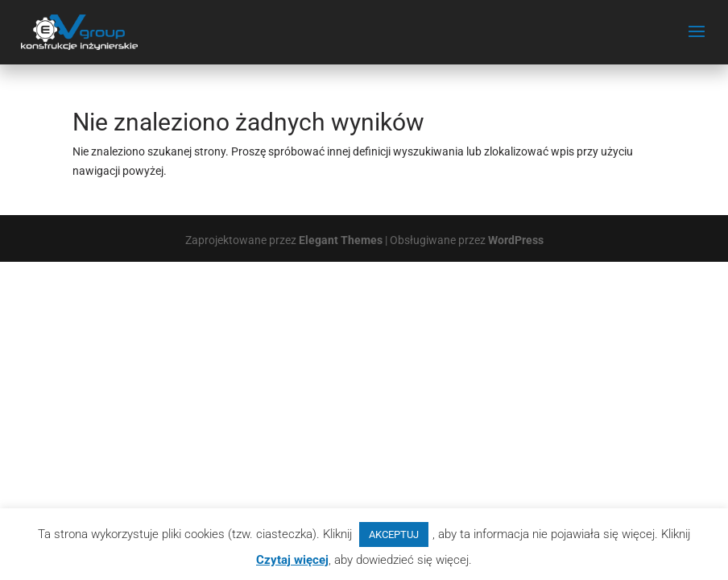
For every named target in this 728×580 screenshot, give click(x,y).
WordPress (516, 240)
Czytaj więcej (292, 560)
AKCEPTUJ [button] (394, 534)
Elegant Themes (341, 240)
